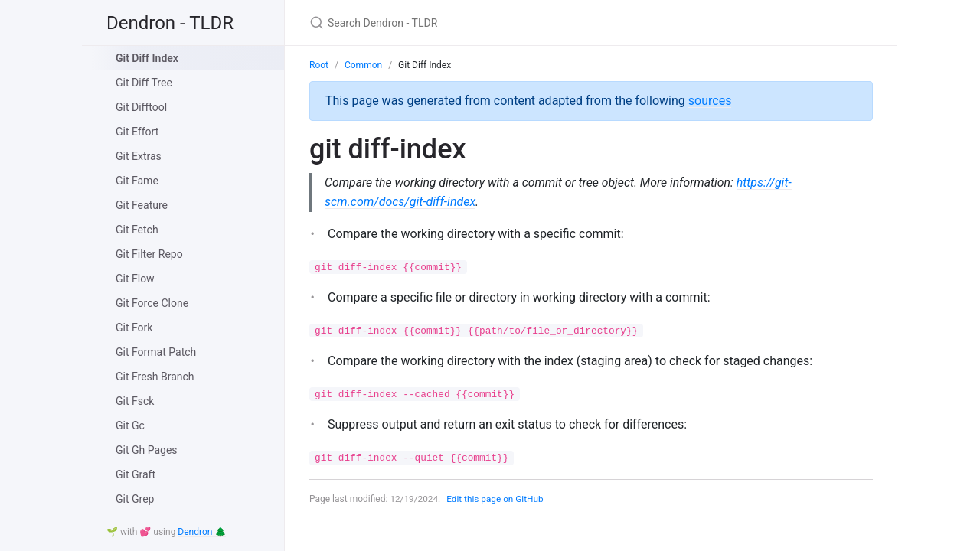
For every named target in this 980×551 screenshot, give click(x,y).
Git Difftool (141, 107)
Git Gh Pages (147, 450)
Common (363, 65)
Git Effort (137, 132)
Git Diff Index (147, 58)
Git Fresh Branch (155, 377)
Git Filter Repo (149, 254)
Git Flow (135, 279)
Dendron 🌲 (202, 532)
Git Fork (134, 328)
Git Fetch (137, 230)
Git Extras (139, 156)
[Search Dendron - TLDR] (490, 23)
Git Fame (137, 181)
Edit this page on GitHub (497, 499)
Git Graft (136, 474)
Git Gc (130, 425)
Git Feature (142, 205)
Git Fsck (135, 401)
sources (710, 101)
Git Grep (135, 499)
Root (319, 65)
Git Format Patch (156, 352)
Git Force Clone (152, 303)
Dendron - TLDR (170, 23)
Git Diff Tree (144, 83)
